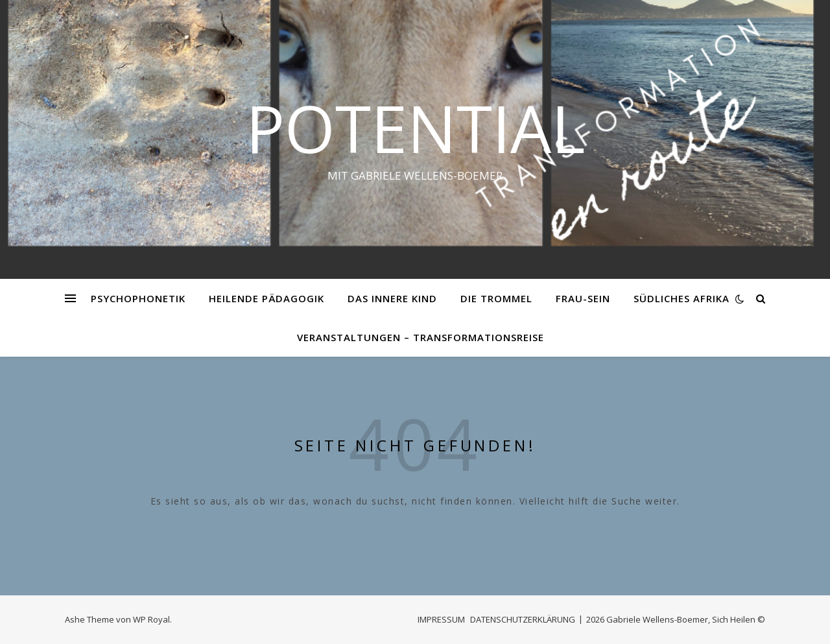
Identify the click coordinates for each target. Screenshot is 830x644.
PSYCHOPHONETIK (138, 298)
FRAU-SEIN (583, 298)
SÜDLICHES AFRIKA (682, 298)
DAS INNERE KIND (392, 298)
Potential (415, 128)
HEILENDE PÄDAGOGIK (267, 298)
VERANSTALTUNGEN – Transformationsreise (421, 337)
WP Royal (151, 619)
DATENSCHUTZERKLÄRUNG (523, 619)
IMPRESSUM (441, 619)
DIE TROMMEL (496, 298)
